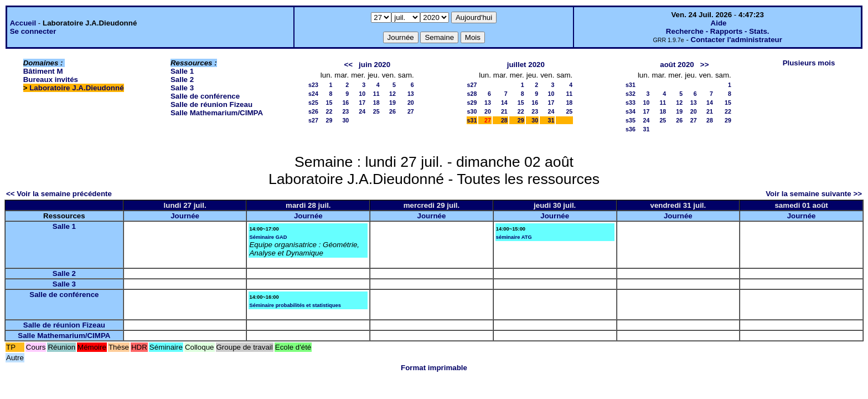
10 (362, 94)
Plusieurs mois (809, 63)
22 (329, 111)
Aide (719, 23)
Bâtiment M (43, 71)
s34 (631, 111)
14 (504, 103)
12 (392, 94)
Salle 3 (182, 88)
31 (551, 120)
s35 (631, 120)
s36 (631, 129)
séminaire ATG (514, 237)
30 (345, 120)
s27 (313, 120)
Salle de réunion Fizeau (211, 104)
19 (392, 103)
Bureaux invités (51, 80)
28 (504, 120)
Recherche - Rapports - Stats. (718, 31)
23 (345, 111)
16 (345, 103)
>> (705, 65)
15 (329, 103)
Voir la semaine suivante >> (814, 194)
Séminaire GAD (268, 237)
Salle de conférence (205, 96)
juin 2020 (374, 65)
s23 (313, 85)
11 (376, 94)
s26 (313, 111)
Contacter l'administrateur (737, 40)
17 (362, 103)
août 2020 (677, 65)
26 (392, 111)
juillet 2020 (526, 65)
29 (329, 120)
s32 (631, 94)
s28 (472, 94)
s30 (472, 111)
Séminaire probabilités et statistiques (295, 305)
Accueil (23, 23)
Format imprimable (434, 368)
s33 (631, 103)
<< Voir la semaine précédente (59, 194)
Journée (185, 216)
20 (411, 103)
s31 (472, 120)
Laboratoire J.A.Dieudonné (76, 88)
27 (411, 111)
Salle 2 (182, 80)
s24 (313, 94)
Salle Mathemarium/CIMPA (217, 113)
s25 (313, 103)
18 (376, 103)
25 (376, 111)
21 (504, 111)
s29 (472, 103)
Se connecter (33, 31)
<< (348, 65)
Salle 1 (182, 71)
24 (362, 111)
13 (411, 94)
